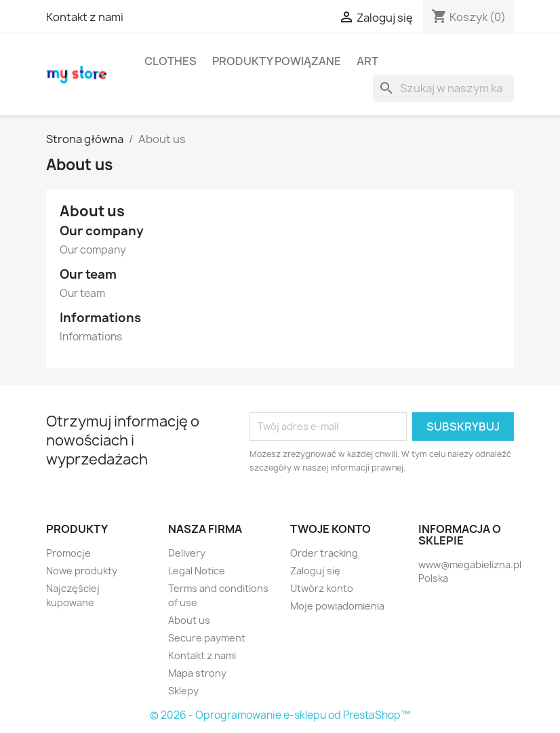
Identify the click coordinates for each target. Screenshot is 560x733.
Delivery (187, 553)
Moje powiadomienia (337, 606)
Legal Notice (197, 571)
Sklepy (183, 691)
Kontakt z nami (85, 17)
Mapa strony (197, 673)
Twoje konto (331, 529)
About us (189, 620)
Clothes (171, 61)
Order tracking (324, 553)
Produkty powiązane (277, 61)
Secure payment (207, 638)
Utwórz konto (322, 588)
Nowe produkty (82, 571)
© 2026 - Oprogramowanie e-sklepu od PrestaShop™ (280, 715)
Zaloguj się (315, 571)
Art (367, 61)
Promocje (68, 553)
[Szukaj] (443, 88)
